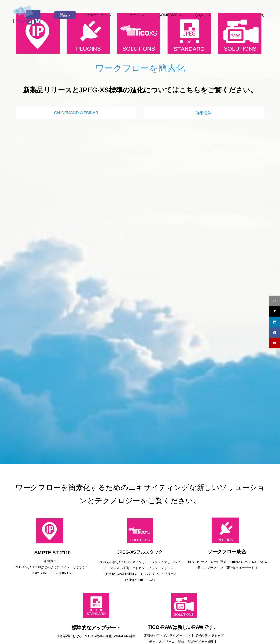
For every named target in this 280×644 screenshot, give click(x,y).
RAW (191, 641)
